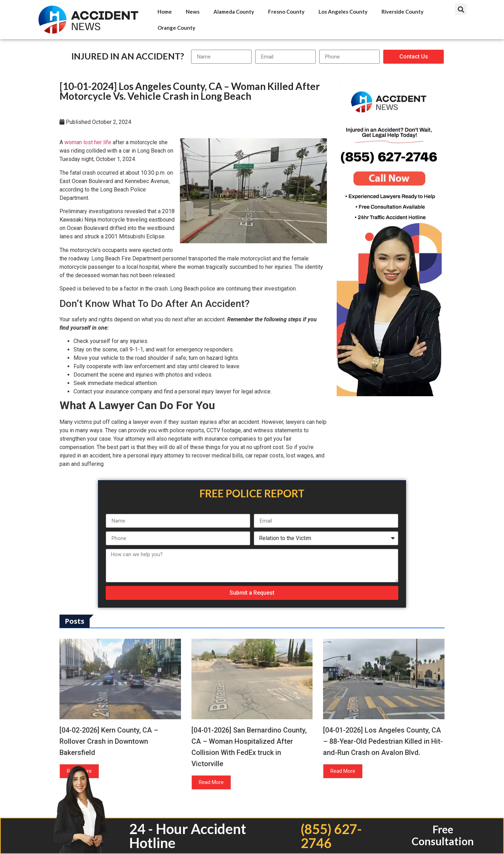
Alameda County (234, 12)
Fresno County (286, 12)
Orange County (176, 28)
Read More (211, 782)
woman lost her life (88, 142)
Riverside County (402, 12)
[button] (461, 9)
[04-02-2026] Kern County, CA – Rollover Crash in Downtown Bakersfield (109, 741)
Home (165, 12)
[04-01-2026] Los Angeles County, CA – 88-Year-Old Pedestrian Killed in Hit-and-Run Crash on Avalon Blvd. (383, 741)
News (193, 12)
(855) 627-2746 (331, 836)
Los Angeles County (343, 12)
